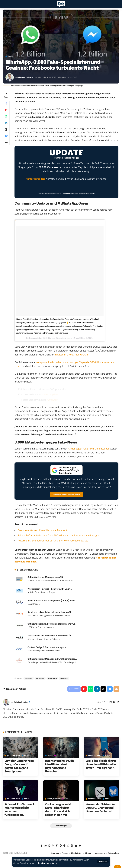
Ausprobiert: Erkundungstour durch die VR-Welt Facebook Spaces (53, 541)
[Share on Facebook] (6, 103)
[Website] (104, 702)
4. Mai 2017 (52, 400)
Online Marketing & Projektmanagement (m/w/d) (52, 624)
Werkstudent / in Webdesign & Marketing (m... (50, 636)
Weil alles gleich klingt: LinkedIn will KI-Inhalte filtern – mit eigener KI (101, 764)
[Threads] (72, 846)
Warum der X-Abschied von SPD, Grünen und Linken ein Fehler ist (101, 808)
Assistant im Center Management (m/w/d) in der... (52, 601)
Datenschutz (48, 863)
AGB (93, 193)
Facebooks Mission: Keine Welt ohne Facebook (43, 530)
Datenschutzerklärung (69, 193)
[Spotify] (61, 846)
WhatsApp (64, 678)
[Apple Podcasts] (64, 846)
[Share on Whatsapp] (6, 116)
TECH (59, 756)
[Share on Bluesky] (6, 136)
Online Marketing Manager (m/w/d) (45, 577)
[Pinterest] (114, 702)
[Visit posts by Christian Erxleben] (10, 77)
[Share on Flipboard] (6, 110)
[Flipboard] (57, 846)
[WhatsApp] (68, 846)
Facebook (29, 678)
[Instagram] (111, 702)
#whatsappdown (51, 395)
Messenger (52, 678)
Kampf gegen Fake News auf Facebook (89, 449)
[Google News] (45, 846)
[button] (103, 862)
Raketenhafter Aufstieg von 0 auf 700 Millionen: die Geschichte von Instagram (59, 536)
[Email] (116, 689)
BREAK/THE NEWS (13, 756)
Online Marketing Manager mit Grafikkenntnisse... (52, 659)
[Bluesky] (76, 846)
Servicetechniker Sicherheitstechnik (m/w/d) (50, 612)
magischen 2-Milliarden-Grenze (71, 355)
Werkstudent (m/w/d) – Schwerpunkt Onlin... (50, 589)
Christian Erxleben (26, 77)
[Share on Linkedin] (6, 123)
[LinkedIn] (118, 702)
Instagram (40, 678)
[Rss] (80, 846)
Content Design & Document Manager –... (48, 647)
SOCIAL (10, 57)
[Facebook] (107, 702)
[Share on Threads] (6, 129)
